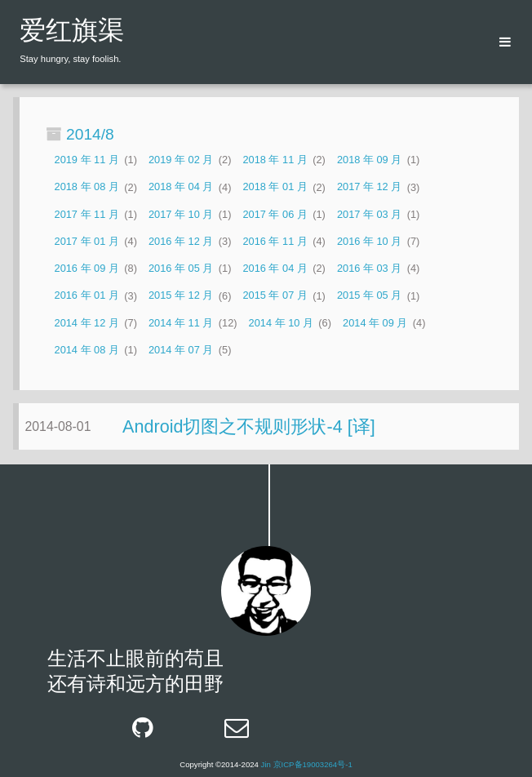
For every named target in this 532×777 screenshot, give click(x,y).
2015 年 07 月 (275, 296)
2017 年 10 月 (181, 214)
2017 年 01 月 (87, 241)
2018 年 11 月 (275, 160)
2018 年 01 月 (275, 187)
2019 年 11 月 (87, 160)
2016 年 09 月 (87, 268)
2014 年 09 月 (375, 323)
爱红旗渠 (72, 33)
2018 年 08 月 (87, 187)
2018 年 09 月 (369, 160)
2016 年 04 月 (275, 268)
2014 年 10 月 (281, 323)
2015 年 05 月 (369, 296)
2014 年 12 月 (87, 323)
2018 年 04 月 (181, 187)
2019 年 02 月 (181, 160)
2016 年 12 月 (181, 241)
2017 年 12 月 (369, 187)
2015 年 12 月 (181, 296)
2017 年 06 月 (275, 214)
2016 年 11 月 (275, 241)
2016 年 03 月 (369, 268)
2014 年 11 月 (181, 323)
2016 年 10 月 (369, 241)
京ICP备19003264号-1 (313, 764)
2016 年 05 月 (181, 268)
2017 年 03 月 (369, 214)
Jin (266, 764)
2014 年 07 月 (181, 350)
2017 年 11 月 (87, 214)
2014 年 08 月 (87, 350)
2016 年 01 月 (87, 296)
